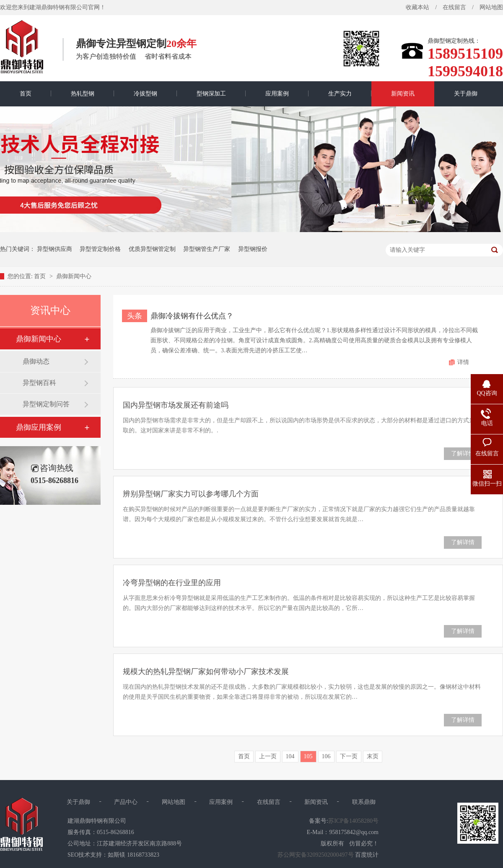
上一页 (268, 756)
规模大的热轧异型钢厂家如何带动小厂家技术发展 (206, 672)
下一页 (349, 756)
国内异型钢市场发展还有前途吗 (176, 405)
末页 (373, 756)
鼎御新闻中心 (74, 276)
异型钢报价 (253, 249)
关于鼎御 (466, 94)
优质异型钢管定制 (152, 249)
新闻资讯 (403, 94)
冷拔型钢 (145, 94)
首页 (26, 94)
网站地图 (174, 802)
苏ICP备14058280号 (353, 821)
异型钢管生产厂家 (207, 249)
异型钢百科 (39, 383)
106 (326, 756)
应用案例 (277, 94)
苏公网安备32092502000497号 (316, 855)
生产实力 (340, 94)
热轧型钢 (83, 94)
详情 (463, 362)
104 (290, 756)
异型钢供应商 (54, 249)
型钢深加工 (211, 94)
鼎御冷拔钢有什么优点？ (192, 316)
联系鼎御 (364, 802)
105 (308, 756)
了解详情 (463, 453)
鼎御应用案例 (39, 427)
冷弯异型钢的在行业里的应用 (172, 583)
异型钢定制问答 (46, 404)
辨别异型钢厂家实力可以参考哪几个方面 (191, 494)
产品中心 (126, 802)
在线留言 (454, 7)
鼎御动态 (36, 361)
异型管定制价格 (100, 249)
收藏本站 (417, 7)
